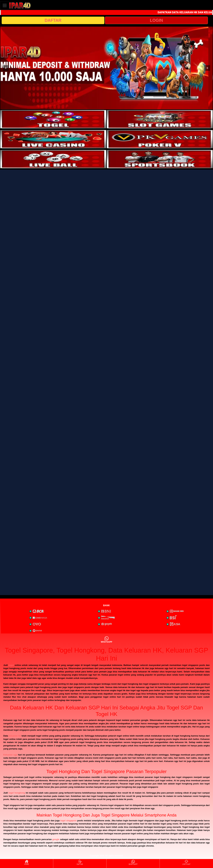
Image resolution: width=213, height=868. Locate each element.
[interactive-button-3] (53, 139)
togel (11, 665)
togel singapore (68, 821)
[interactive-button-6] (160, 159)
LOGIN (156, 20)
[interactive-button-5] (53, 159)
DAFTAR (53, 20)
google (56, 839)
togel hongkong (17, 793)
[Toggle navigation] (5, 5)
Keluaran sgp (10, 755)
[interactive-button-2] (160, 119)
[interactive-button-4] (160, 139)
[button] (6, 68)
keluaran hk (15, 736)
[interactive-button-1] (53, 119)
